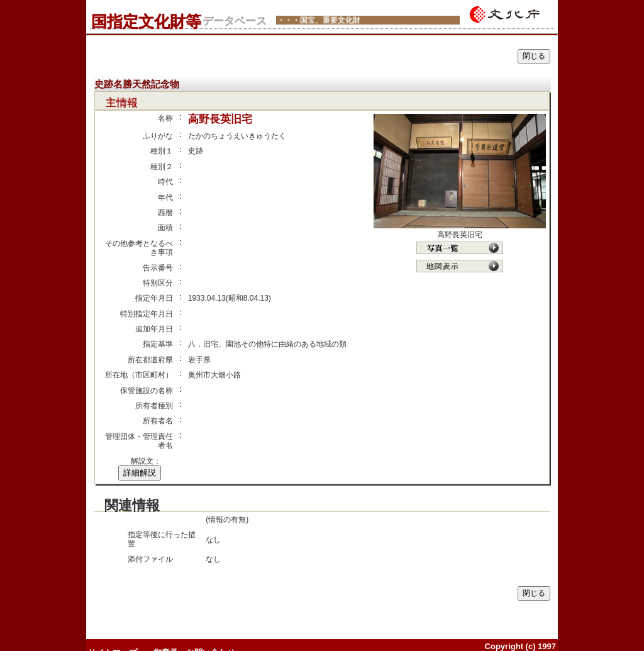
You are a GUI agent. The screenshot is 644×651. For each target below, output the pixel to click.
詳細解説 (140, 473)
